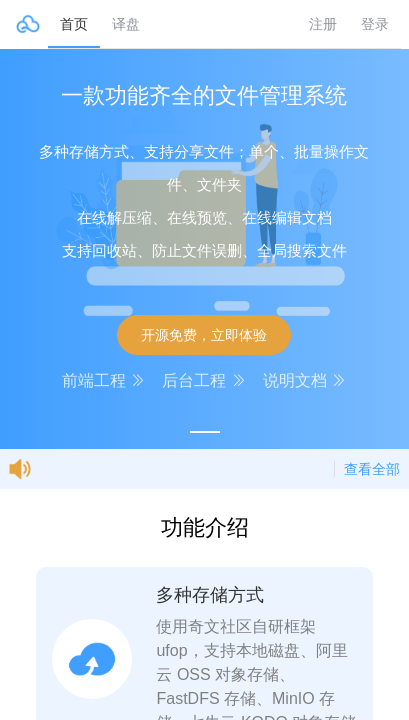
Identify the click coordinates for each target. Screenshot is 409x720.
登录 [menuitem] (375, 24)
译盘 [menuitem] (126, 24)
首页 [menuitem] (74, 24)
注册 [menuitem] (323, 24)
